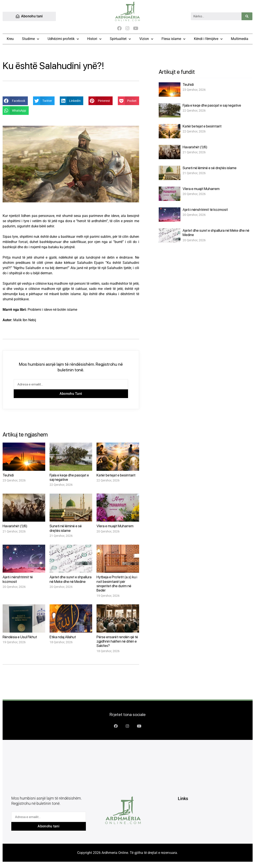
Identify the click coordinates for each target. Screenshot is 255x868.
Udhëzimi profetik (63, 39)
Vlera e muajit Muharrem (115, 527)
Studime (31, 39)
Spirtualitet (120, 39)
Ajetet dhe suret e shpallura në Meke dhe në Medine (71, 580)
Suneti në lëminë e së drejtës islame (66, 529)
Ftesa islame (173, 39)
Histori (94, 39)
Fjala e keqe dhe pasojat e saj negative (212, 106)
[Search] (247, 17)
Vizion (146, 39)
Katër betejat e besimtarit (116, 476)
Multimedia (240, 39)
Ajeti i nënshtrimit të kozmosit (205, 210)
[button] (15, 101)
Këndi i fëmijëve (208, 39)
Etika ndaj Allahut (63, 637)
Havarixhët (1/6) (15, 527)
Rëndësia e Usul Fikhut (20, 637)
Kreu (10, 39)
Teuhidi (8, 476)
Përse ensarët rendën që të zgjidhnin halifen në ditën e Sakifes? (117, 642)
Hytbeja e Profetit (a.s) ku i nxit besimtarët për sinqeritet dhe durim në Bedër (117, 584)
